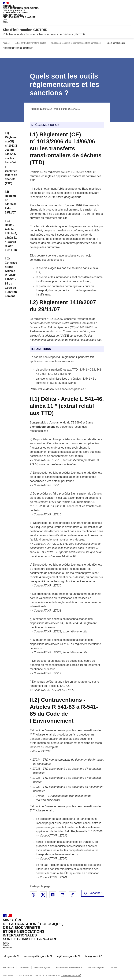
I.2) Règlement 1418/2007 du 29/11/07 (11, 202)
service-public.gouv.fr (36, 956)
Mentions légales (42, 967)
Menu (129, 4)
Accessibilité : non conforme (69, 967)
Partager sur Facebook (33, 895)
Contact (113, 967)
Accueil (6, 43)
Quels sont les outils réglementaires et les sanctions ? (76, 43)
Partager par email (63, 895)
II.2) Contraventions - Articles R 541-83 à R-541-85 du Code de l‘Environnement (11, 277)
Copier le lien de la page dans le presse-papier (72, 895)
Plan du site (8, 967)
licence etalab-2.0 (69, 975)
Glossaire (24, 967)
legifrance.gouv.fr (67, 956)
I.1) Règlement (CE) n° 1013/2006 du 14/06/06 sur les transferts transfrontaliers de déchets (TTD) (11, 158)
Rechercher (122, 4)
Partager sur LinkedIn (53, 895)
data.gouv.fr (92, 956)
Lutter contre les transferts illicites (30, 43)
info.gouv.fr (9, 956)
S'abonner (93, 893)
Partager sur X (43, 895)
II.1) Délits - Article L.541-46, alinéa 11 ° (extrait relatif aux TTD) (11, 236)
